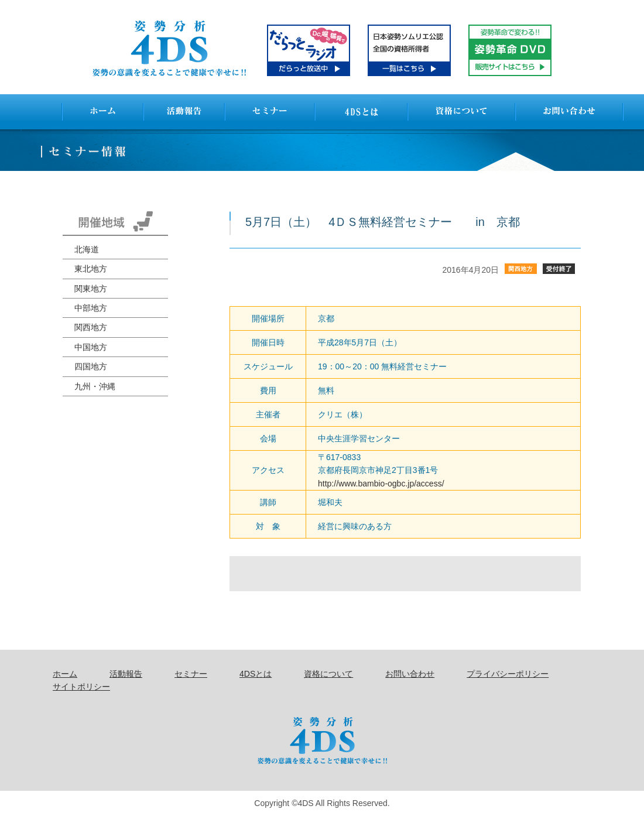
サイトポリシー (81, 687)
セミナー (191, 674)
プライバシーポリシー (508, 674)
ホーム (65, 674)
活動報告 (126, 674)
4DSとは (256, 674)
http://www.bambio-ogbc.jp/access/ (381, 484)
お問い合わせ (410, 674)
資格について (328, 674)
